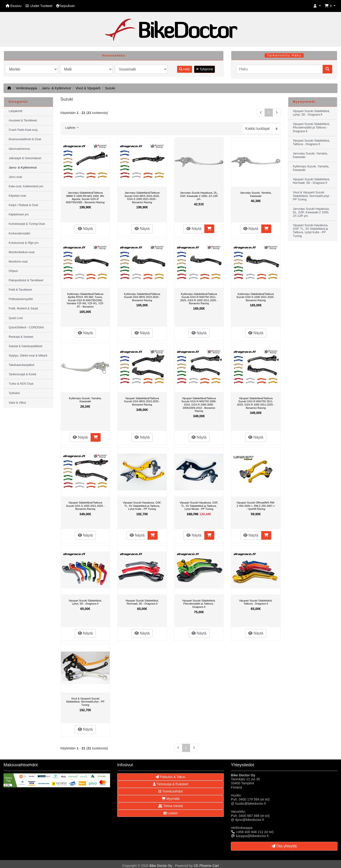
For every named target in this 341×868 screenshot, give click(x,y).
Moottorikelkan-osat (22, 252)
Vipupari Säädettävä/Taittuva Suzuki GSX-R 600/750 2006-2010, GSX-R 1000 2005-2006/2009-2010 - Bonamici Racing (199, 405)
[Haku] (279, 69)
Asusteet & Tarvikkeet (23, 120)
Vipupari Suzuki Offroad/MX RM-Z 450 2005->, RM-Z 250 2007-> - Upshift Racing (256, 506)
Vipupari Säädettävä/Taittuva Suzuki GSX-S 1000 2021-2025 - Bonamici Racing (85, 506)
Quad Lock (16, 318)
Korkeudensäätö (19, 233)
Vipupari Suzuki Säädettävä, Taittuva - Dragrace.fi (256, 602)
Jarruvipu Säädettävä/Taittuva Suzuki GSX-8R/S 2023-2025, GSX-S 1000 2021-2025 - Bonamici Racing (142, 197)
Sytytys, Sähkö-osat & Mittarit (28, 356)
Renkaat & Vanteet (21, 337)
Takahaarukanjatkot (21, 365)
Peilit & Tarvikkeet (20, 290)
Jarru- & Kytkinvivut (56, 88)
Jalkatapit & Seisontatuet (25, 158)
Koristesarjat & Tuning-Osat (27, 224)
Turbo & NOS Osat (21, 384)
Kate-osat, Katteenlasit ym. (26, 186)
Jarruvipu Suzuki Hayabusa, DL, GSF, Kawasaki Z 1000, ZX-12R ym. (199, 196)
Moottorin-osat (18, 262)
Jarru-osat (15, 177)
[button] (317, 6)
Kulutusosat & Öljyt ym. (24, 243)
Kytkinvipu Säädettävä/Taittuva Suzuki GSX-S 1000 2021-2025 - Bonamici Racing (256, 297)
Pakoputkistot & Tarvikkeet (26, 280)
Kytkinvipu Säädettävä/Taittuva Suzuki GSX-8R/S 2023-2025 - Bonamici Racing (142, 297)
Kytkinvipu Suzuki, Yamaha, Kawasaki (85, 400)
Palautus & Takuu (170, 777)
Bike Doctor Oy (161, 866)
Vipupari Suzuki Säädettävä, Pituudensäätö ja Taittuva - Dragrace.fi (199, 604)
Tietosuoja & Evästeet (170, 784)
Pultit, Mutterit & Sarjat (23, 308)
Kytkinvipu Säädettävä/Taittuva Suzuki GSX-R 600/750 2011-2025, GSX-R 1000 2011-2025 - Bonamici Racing (199, 299)
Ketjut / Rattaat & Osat (23, 205)
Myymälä (171, 799)
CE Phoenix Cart (206, 866)
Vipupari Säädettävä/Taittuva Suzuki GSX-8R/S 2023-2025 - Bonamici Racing (142, 401)
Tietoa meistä (170, 806)
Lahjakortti (15, 111)
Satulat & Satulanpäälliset (26, 346)
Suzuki (110, 88)
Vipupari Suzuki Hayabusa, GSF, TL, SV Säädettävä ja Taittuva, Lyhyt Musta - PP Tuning (199, 506)
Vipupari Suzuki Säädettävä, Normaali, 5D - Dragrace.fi (142, 602)
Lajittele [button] (71, 128)
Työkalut (14, 393)
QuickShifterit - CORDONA (26, 327)
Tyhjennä (204, 69)
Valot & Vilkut (17, 403)
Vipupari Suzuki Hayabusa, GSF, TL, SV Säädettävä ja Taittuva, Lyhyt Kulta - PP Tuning (142, 506)
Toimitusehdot (170, 791)
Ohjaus (13, 271)
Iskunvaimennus (19, 149)
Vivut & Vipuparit (88, 88)
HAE (185, 69)
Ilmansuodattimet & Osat (25, 139)
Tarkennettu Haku (284, 55)
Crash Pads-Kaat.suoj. (23, 130)
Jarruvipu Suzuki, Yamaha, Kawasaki (256, 194)
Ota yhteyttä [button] (284, 846)
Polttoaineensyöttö (21, 299)
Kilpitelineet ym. (19, 214)
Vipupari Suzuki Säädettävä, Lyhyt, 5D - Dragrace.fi (85, 602)
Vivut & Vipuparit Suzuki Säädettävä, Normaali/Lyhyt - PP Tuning (85, 702)
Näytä (85, 229)
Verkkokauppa (26, 88)
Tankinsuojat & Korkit (22, 374)
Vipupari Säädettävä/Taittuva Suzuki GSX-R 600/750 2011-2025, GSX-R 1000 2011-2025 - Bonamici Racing (256, 403)
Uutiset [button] (170, 813)
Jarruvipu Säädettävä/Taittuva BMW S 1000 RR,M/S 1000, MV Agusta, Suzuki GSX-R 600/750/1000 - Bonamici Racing (85, 197)
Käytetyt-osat (17, 196)
